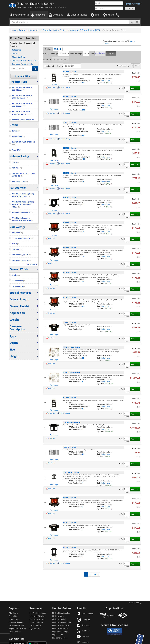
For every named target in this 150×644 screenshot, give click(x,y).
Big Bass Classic (36, 629)
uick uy (59, 15)
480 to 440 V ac (20, 181)
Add (133, 88)
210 (84, 110)
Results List (60, 59)
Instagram (83, 620)
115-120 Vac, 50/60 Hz (23, 238)
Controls (47, 30)
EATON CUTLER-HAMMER (24, 143)
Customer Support (16, 623)
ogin (21, 15)
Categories (35, 30)
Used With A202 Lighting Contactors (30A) (23, 195)
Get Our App (17, 639)
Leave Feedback (15, 632)
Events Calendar (36, 626)
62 (83, 409)
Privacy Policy (14, 619)
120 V (16, 162)
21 (83, 281)
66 (83, 136)
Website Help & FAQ (16, 626)
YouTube (83, 637)
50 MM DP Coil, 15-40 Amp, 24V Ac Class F (22, 113)
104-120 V (18, 233)
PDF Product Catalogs (38, 613)
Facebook (83, 625)
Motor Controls (60, 30)
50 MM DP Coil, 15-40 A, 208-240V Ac (22, 89)
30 (83, 205)
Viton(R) (17, 150)
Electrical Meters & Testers (62, 623)
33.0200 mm (19, 281)
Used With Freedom (23, 212)
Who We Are (13, 613)
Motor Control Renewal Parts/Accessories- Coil (24, 121)
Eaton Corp (19, 136)
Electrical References (37, 619)
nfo (98, 15)
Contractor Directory (37, 616)
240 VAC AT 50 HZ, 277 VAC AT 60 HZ (24, 175)
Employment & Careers (18, 629)
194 (84, 159)
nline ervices (80, 15)
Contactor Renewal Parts (22, 64)
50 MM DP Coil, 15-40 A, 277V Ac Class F (22, 97)
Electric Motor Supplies (61, 613)
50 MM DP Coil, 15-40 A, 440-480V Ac (22, 105)
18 (83, 256)
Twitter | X (83, 631)
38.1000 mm (19, 286)
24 (83, 231)
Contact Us (13, 616)
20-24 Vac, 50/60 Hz (22, 260)
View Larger (54, 84)
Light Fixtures (58, 635)
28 (83, 306)
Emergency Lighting (60, 638)
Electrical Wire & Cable (61, 626)
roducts (41, 15)
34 (83, 182)
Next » (96, 574)
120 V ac (17, 168)
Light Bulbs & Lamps (60, 632)
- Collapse (100, 53)
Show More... (33, 264)
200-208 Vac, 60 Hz (21, 255)
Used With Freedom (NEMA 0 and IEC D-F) (23, 219)
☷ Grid (57, 49)
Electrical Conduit (59, 619)
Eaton (16, 131)
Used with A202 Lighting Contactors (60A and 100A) (23, 204)
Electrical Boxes (58, 616)
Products (23, 30)
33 (83, 358)
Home (14, 30)
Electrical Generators (60, 629)
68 (83, 83)
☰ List (48, 49)
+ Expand (111, 53)
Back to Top (135, 603)
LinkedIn (83, 642)
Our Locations (85, 614)
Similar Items (105, 80)
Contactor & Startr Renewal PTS (85, 30)
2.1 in (16, 275)
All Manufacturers (36, 623)
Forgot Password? (133, 4)
